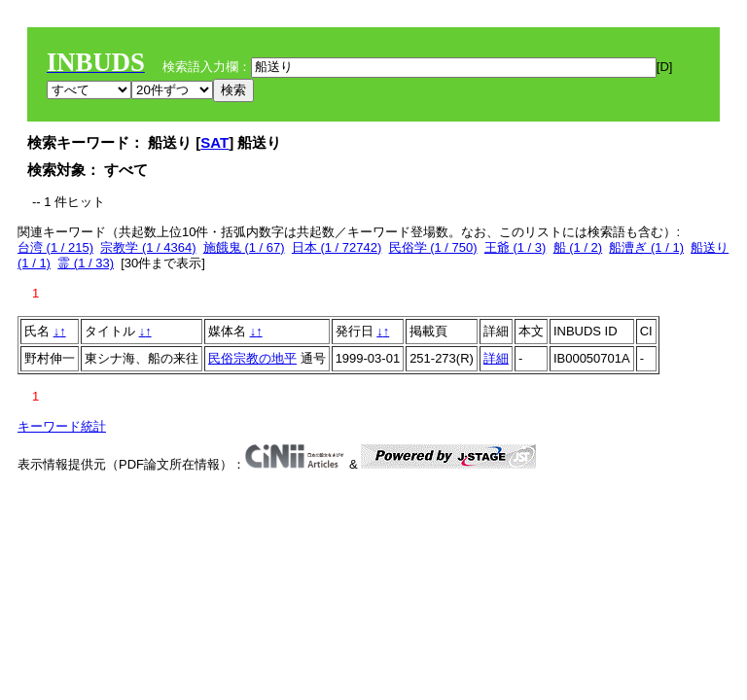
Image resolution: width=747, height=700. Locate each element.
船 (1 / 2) (578, 247)
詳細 (496, 358)
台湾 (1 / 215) (55, 247)
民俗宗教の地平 (252, 358)
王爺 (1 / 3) (516, 247)
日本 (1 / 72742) (337, 247)
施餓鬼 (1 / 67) (244, 247)
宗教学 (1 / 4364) (148, 247)
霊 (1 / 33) (86, 263)
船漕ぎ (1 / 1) (646, 247)
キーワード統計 (62, 426)
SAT (214, 142)
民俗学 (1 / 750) (433, 247)
